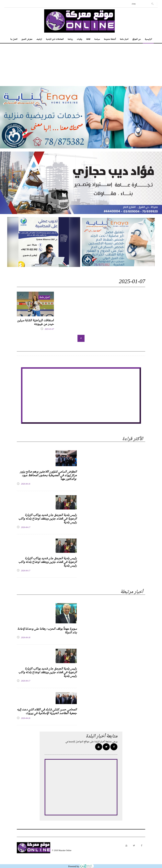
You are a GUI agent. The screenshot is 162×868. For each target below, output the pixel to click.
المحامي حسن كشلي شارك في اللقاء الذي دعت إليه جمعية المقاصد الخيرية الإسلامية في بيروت (47, 712)
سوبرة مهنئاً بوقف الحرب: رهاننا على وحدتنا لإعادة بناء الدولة (47, 631)
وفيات (79, 39)
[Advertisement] (81, 63)
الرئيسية (148, 39)
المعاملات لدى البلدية (55, 39)
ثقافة (88, 39)
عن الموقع (137, 39)
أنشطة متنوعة (110, 39)
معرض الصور (27, 39)
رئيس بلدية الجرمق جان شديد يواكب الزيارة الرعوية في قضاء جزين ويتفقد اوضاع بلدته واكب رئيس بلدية (48, 519)
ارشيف (39, 39)
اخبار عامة (124, 39)
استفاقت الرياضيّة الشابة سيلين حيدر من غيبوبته (35, 322)
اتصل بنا (14, 39)
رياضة (70, 39)
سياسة (97, 39)
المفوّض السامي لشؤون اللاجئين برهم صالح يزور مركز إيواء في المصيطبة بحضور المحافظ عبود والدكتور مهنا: (48, 475)
